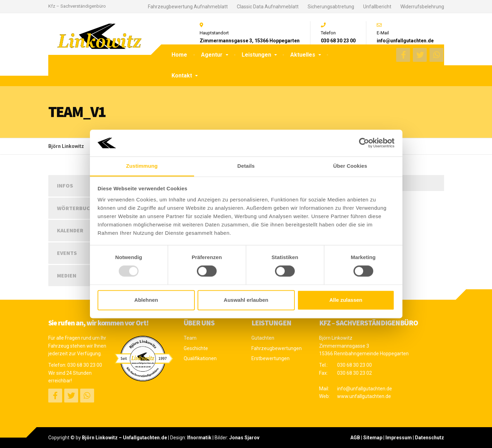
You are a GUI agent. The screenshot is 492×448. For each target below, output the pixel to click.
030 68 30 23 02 (355, 373)
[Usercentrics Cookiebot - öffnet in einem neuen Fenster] (364, 143)
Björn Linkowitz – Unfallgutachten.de (124, 438)
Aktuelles (303, 55)
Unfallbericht (377, 7)
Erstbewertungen (270, 358)
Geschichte (196, 348)
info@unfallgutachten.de (365, 389)
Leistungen (256, 55)
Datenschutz (430, 438)
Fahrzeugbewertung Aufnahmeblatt (188, 7)
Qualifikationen (200, 358)
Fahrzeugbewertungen (277, 348)
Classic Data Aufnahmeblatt (268, 7)
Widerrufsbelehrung (422, 7)
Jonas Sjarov (244, 438)
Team (190, 338)
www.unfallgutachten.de (364, 396)
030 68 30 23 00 (85, 365)
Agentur (212, 55)
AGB (355, 438)
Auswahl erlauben (246, 300)
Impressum (399, 438)
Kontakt (182, 76)
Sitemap (373, 438)
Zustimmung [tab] (142, 166)
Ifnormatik (199, 438)
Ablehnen (146, 300)
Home (179, 55)
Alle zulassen (346, 300)
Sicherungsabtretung (331, 7)
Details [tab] (246, 166)
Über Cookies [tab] (350, 166)
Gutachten (263, 338)
